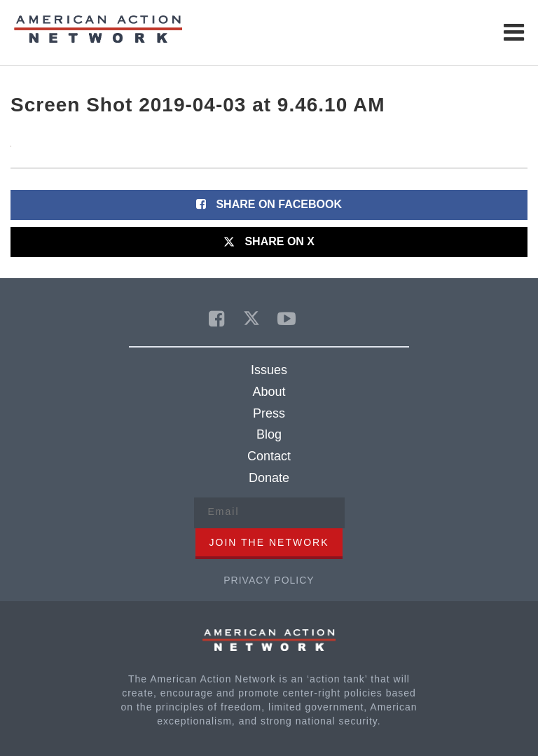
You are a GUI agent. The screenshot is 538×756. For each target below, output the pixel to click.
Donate (269, 478)
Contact (269, 456)
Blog (269, 434)
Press (269, 413)
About (269, 392)
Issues (269, 370)
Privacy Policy (269, 580)
